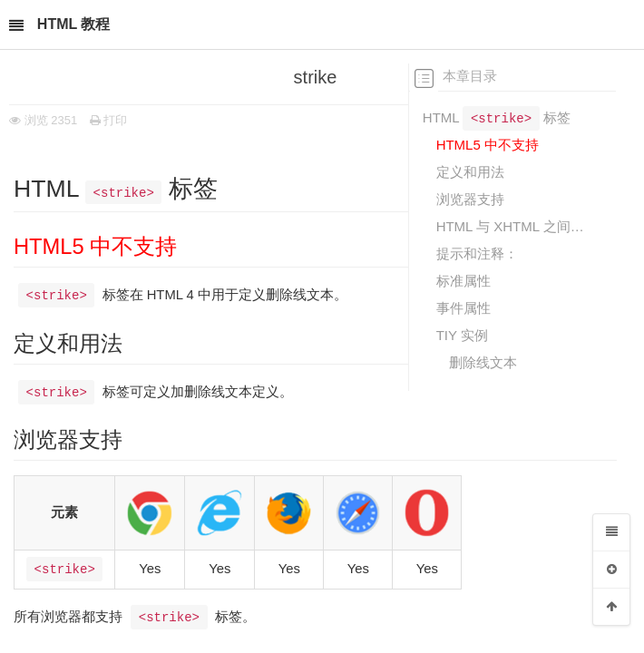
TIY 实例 (462, 335)
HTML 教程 (74, 24)
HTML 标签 (497, 117)
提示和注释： (477, 253)
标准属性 (463, 281)
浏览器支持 (470, 199)
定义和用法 (470, 172)
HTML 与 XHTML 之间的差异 (513, 226)
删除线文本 (483, 362)
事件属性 (463, 308)
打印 (109, 120)
